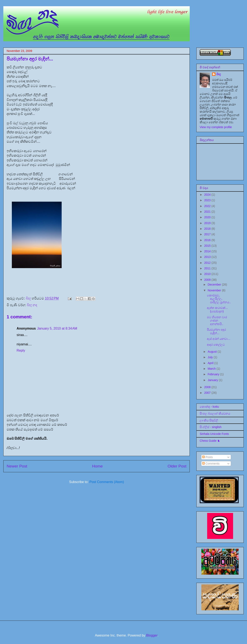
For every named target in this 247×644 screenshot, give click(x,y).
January (213, 380)
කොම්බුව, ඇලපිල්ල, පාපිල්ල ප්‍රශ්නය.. (219, 299)
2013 (208, 257)
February (214, 374)
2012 (208, 263)
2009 (208, 280)
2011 (208, 268)
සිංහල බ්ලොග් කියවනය (215, 413)
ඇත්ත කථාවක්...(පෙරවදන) (217, 310)
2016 (208, 240)
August (212, 352)
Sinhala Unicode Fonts (214, 434)
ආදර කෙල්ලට (216, 345)
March (212, 369)
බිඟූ (219, 74)
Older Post (177, 466)
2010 (208, 274)
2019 (208, 223)
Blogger (152, 635)
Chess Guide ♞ (210, 441)
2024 (208, 195)
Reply (21, 350)
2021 (208, 212)
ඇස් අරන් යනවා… (219, 339)
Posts (207, 457)
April (211, 363)
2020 (208, 217)
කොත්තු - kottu (209, 407)
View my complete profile (216, 127)
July (211, 357)
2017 (208, 234)
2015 (208, 246)
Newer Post (17, 466)
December (215, 285)
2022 (208, 206)
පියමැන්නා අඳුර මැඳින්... (216, 331)
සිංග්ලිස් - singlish (211, 427)
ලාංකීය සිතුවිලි (209, 420)
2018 (208, 229)
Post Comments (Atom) (107, 482)
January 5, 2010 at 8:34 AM (57, 328)
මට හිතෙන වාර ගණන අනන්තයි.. (217, 321)
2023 (208, 200)
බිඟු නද (32, 305)
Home (97, 466)
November (215, 290)
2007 (208, 393)
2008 (208, 387)
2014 (208, 251)
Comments (211, 464)
